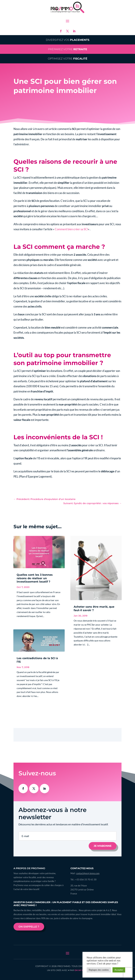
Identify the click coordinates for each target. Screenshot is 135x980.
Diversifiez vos (68, 40)
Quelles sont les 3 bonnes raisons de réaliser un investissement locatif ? (35, 578)
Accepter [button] (119, 970)
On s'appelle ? (29, 927)
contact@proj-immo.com (88, 873)
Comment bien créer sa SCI (71, 229)
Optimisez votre (68, 59)
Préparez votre (68, 49)
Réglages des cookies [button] (99, 970)
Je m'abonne (103, 846)
